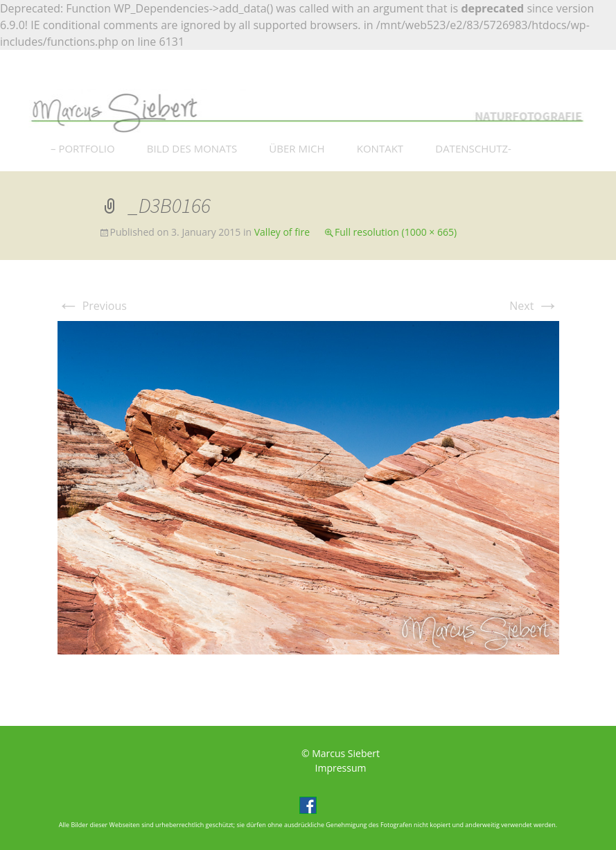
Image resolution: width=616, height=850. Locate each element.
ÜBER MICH (297, 148)
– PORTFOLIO (83, 148)
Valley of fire (282, 232)
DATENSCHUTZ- (473, 148)
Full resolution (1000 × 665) (396, 232)
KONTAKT (380, 148)
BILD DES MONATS (192, 148)
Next (534, 306)
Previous (92, 306)
